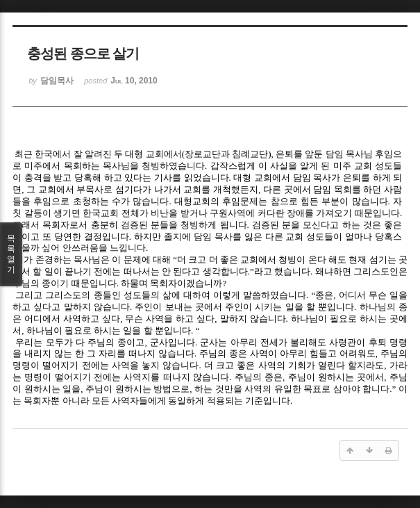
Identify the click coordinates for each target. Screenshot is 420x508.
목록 (11, 254)
